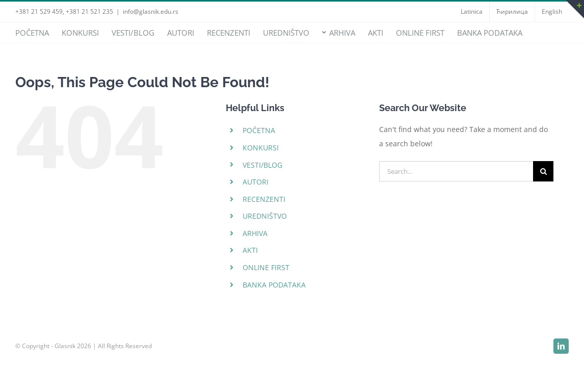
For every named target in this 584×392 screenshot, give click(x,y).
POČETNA (259, 130)
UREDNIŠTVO (265, 216)
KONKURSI (261, 148)
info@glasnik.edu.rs (151, 11)
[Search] (543, 171)
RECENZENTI (264, 199)
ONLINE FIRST (266, 267)
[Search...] (456, 171)
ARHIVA (255, 233)
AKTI (250, 250)
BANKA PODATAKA (274, 285)
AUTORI (256, 182)
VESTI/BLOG (262, 165)
